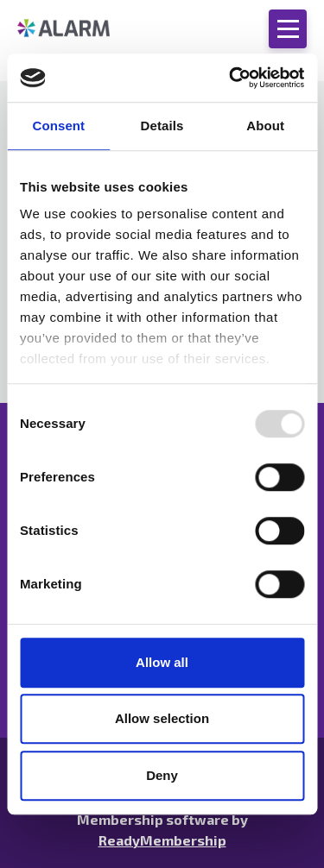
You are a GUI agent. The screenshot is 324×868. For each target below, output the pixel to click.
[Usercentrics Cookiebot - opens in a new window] (231, 78)
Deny (162, 775)
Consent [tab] (58, 126)
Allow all (162, 662)
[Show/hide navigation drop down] (288, 29)
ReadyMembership (162, 840)
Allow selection (162, 718)
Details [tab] (162, 126)
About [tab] (265, 126)
